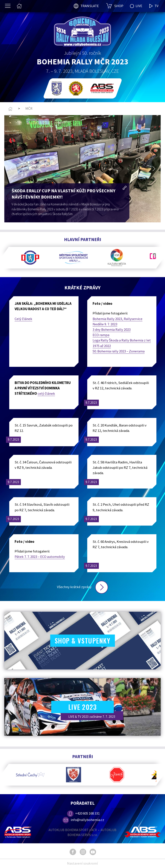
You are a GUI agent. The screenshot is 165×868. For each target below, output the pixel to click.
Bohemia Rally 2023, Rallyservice (118, 319)
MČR (29, 108)
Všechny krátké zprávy (82, 587)
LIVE (136, 6)
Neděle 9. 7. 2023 (105, 324)
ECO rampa (101, 335)
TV (154, 6)
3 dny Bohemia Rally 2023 (112, 329)
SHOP (119, 6)
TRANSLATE (90, 6)
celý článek (46, 393)
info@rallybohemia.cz (83, 820)
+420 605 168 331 (83, 813)
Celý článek (23, 319)
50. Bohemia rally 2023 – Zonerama (119, 351)
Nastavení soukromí (82, 863)
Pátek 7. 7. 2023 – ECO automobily (40, 557)
